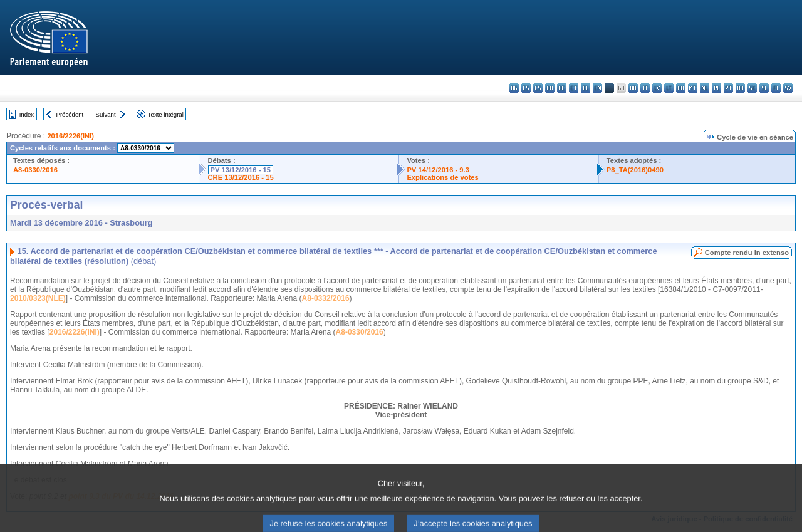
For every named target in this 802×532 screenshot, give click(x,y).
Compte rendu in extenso (747, 253)
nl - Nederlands (705, 88)
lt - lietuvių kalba (669, 88)
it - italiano (645, 88)
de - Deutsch (562, 88)
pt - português (728, 88)
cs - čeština (538, 88)
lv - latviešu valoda (657, 88)
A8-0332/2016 (326, 298)
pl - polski (716, 88)
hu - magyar (681, 88)
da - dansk (550, 88)
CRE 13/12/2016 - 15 (241, 177)
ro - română (740, 88)
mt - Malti (693, 88)
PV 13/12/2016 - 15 (241, 170)
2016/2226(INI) (70, 136)
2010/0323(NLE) (38, 298)
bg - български (514, 88)
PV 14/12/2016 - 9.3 (438, 170)
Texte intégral (166, 114)
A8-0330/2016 (35, 170)
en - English (597, 88)
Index (27, 114)
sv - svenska (788, 88)
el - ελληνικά (586, 88)
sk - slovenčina (752, 88)
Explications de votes (442, 177)
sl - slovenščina (764, 88)
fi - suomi (776, 88)
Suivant (106, 114)
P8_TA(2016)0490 (635, 170)
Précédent (70, 114)
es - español (526, 88)
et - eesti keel (574, 88)
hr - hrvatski (633, 88)
